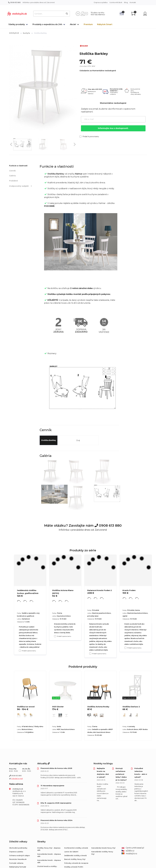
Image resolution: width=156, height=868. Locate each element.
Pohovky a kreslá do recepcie (76, 863)
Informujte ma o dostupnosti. (113, 128)
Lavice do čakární (71, 852)
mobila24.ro (129, 854)
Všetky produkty (17, 24)
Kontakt (133, 2)
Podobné (13, 181)
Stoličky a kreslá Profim (74, 867)
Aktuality (43, 764)
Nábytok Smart (105, 24)
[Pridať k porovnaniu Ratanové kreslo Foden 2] (90, 654)
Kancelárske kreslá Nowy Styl (103, 848)
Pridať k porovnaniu (89, 137)
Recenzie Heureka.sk (18, 859)
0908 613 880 (14, 2)
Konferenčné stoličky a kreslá (76, 848)
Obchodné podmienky (18, 848)
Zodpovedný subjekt (21, 186)
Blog (126, 2)
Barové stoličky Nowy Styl (75, 859)
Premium (88, 24)
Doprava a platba (101, 2)
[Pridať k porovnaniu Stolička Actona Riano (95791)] (55, 636)
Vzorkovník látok (116, 2)
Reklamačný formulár (18, 867)
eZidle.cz (128, 851)
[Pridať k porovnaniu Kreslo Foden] (125, 648)
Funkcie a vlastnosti (18, 166)
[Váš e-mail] (113, 119)
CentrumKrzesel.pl (133, 848)
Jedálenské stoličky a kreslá (75, 855)
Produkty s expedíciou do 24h (47, 24)
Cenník (12, 171)
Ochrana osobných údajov (20, 855)
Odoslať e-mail (17, 778)
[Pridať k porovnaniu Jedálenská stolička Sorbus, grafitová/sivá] (20, 651)
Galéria (12, 176)
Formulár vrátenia (16, 863)
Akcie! (73, 24)
